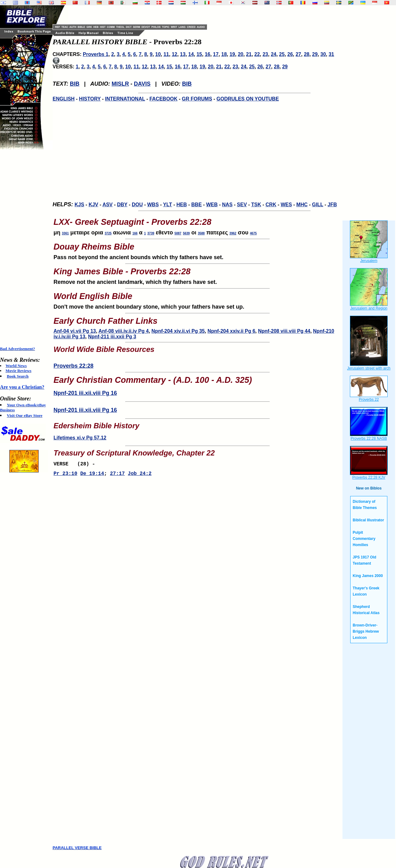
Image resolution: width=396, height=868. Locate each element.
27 (298, 54)
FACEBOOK (164, 99)
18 (224, 54)
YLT (168, 205)
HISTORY (90, 99)
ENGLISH (64, 99)
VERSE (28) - (76, 465)
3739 (151, 233)
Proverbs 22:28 (73, 366)
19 (232, 54)
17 (216, 54)
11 (166, 54)
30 (323, 54)
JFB (332, 205)
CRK (271, 205)
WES (286, 205)
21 (249, 54)
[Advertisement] (25, 248)
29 (315, 54)
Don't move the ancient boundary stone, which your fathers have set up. (197, 299)
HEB (182, 205)
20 (241, 54)
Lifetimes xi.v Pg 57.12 (80, 438)
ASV (108, 205)
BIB (75, 84)
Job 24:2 (140, 476)
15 (199, 54)
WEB (212, 205)
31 (331, 54)
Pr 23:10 (65, 476)
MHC (302, 205)
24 (273, 54)
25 (282, 54)
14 (191, 54)
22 (257, 54)
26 (290, 54)
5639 (186, 233)
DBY (122, 205)
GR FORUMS (197, 99)
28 (307, 54)
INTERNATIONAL (125, 99)
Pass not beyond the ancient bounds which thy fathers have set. (197, 250)
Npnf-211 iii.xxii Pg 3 (112, 337)
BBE (196, 205)
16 (208, 54)
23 (265, 54)
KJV (93, 205)
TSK (256, 205)
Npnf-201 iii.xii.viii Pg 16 (85, 393)
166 (135, 233)
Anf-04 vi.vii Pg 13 (75, 331)
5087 (178, 233)
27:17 (117, 476)
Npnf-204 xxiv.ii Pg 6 (231, 331)
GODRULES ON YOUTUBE (248, 99)
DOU (137, 205)
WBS (153, 205)
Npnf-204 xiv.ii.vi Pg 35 (178, 331)
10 (158, 54)
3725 (108, 233)
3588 (201, 233)
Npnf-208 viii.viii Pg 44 (284, 331)
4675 (253, 233)
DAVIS (142, 84)
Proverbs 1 (96, 54)
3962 (233, 233)
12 (174, 54)
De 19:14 (92, 476)
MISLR (120, 84)
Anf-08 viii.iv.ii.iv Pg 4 (123, 331)
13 (183, 54)
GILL (317, 205)
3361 (65, 233)
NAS (227, 205)
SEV (242, 205)
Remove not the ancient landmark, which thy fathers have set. (197, 274)
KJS (79, 205)
